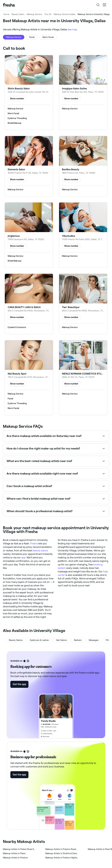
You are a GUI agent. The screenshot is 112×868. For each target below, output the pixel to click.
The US (48, 14)
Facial (32, 37)
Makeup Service (34, 14)
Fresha (34, 543)
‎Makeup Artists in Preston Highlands (62, 858)
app (23, 557)
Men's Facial (48, 37)
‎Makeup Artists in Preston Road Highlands (62, 849)
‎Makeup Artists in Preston (15, 858)
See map (72, 29)
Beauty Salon (18, 14)
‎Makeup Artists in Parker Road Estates (19, 849)
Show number (17, 99)
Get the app (19, 684)
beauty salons (40, 550)
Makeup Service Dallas (64, 14)
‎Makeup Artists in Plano (14, 853)
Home (6, 14)
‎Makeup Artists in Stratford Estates (62, 853)
